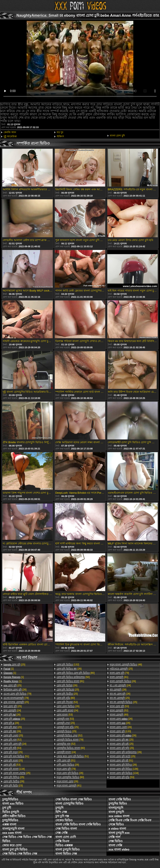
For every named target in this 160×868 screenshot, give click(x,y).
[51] (16, 756)
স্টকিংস (60, 136)
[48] (126, 665)
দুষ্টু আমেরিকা (10, 136)
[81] (70, 681)
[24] (12, 710)
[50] (73, 677)
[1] (9, 669)
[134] (14, 769)
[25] (14, 665)
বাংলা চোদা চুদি (117, 136)
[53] (12, 748)
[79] (17, 694)
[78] (16, 698)
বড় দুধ (60, 132)
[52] (12, 740)
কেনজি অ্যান (10, 132)
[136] (124, 769)
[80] (76, 673)
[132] (68, 665)
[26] (15, 690)
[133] (120, 731)
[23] (13, 786)
